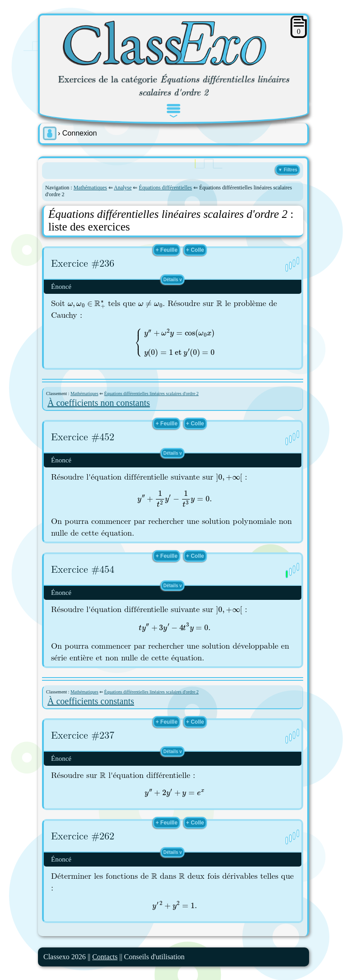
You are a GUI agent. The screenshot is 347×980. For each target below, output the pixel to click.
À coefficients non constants (99, 403)
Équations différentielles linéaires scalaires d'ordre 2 (152, 393)
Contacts (105, 957)
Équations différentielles (165, 188)
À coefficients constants (91, 701)
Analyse (123, 188)
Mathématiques (90, 188)
